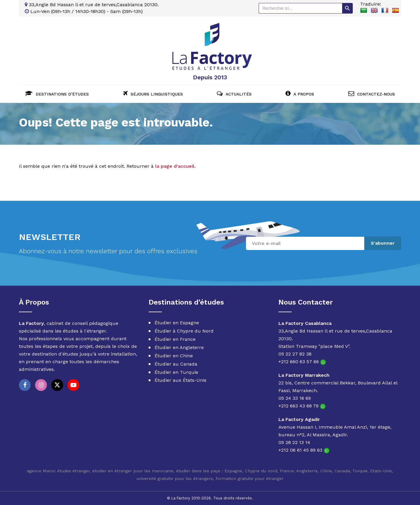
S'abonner (383, 243)
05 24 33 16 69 (295, 398)
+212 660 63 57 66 (302, 362)
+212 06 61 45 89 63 (304, 450)
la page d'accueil (175, 166)
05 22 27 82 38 (295, 354)
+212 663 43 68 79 (302, 406)
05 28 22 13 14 (294, 442)
